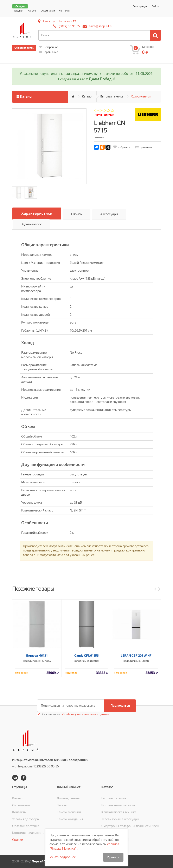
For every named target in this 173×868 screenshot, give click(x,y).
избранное (49, 47)
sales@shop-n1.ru (101, 26)
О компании (48, 11)
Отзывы (77, 214)
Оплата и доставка (26, 826)
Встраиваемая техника (118, 805)
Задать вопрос (31, 224)
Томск (47, 21)
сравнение (49, 52)
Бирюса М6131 (37, 726)
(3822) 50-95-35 (69, 26)
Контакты (64, 11)
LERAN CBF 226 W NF (136, 726)
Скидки (20, 6)
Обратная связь (24, 48)
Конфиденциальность (28, 833)
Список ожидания (70, 819)
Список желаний (69, 812)
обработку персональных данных (85, 714)
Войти (155, 6)
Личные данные (68, 798)
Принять (113, 857)
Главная (19, 11)
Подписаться (120, 706)
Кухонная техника (115, 833)
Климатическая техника (119, 812)
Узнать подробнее (63, 857)
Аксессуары (109, 214)
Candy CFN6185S (86, 726)
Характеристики (37, 213)
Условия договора (25, 819)
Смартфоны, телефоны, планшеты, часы (130, 826)
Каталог (32, 11)
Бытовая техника (112, 96)
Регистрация (140, 6)
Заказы (62, 805)
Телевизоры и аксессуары (120, 819)
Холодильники (141, 96)
